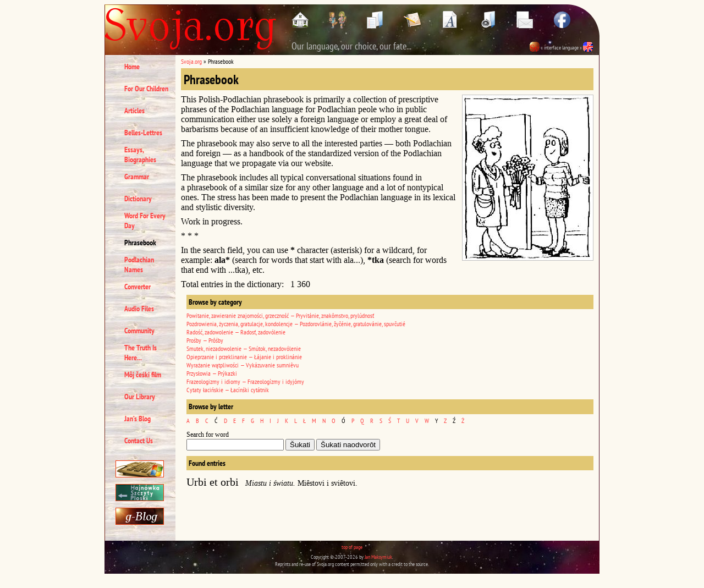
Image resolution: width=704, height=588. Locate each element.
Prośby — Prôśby (205, 340)
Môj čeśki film (143, 375)
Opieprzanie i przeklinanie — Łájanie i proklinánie (244, 357)
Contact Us (139, 441)
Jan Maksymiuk (378, 557)
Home (132, 67)
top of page (352, 547)
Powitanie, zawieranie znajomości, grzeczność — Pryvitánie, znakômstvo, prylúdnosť (280, 315)
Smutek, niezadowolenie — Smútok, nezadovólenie (244, 348)
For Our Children (146, 89)
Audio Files (139, 309)
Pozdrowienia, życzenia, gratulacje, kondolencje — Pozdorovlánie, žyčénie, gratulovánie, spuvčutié (296, 324)
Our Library (140, 397)
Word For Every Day (145, 221)
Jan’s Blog (137, 419)
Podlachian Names (139, 265)
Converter (137, 287)
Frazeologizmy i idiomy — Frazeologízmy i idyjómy (245, 381)
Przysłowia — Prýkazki (212, 373)
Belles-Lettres (143, 133)
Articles (134, 111)
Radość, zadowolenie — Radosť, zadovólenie (236, 332)
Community (139, 331)
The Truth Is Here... (141, 353)
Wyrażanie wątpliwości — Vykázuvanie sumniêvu (243, 365)
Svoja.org (191, 61)
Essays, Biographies (140, 155)
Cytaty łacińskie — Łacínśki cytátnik (228, 390)
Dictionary (138, 199)
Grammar (137, 177)
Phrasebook (140, 243)
